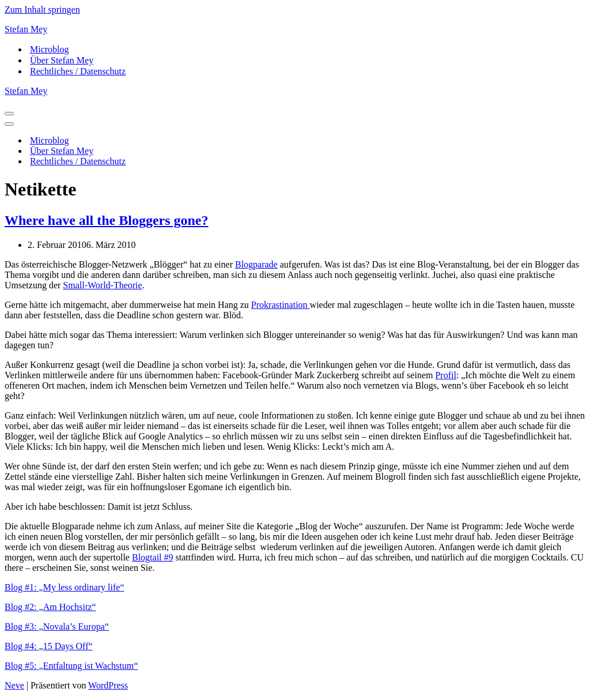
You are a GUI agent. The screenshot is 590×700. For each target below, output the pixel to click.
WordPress (108, 685)
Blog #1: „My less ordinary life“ (65, 587)
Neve (14, 685)
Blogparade (256, 264)
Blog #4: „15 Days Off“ (49, 646)
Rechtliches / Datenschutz (78, 71)
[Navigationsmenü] (9, 114)
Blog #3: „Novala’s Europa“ (57, 626)
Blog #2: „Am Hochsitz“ (50, 607)
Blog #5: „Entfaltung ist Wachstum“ (71, 666)
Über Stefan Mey (62, 60)
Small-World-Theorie (102, 285)
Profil (445, 375)
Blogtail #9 (153, 557)
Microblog (50, 49)
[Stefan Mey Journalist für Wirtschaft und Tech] (295, 29)
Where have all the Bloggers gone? (107, 220)
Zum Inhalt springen (42, 10)
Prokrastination (281, 305)
